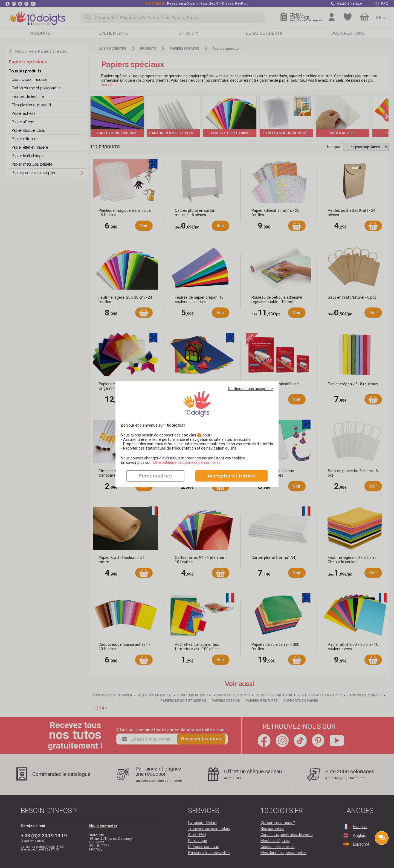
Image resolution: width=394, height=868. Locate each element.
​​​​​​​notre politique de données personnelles (186, 462)
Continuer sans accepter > (250, 389)
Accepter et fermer (232, 476)
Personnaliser (156, 476)
